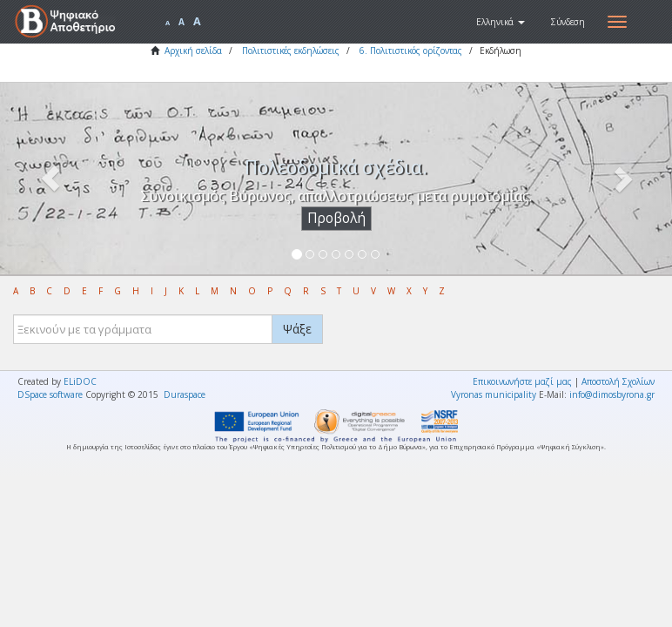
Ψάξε (297, 329)
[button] (501, 22)
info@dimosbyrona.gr (612, 394)
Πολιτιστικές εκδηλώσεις (291, 51)
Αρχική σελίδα (193, 51)
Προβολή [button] (336, 218)
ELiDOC (80, 381)
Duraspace (185, 394)
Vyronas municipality (494, 394)
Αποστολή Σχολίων (618, 381)
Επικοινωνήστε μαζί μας (522, 381)
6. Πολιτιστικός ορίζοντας (411, 51)
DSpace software (50, 394)
